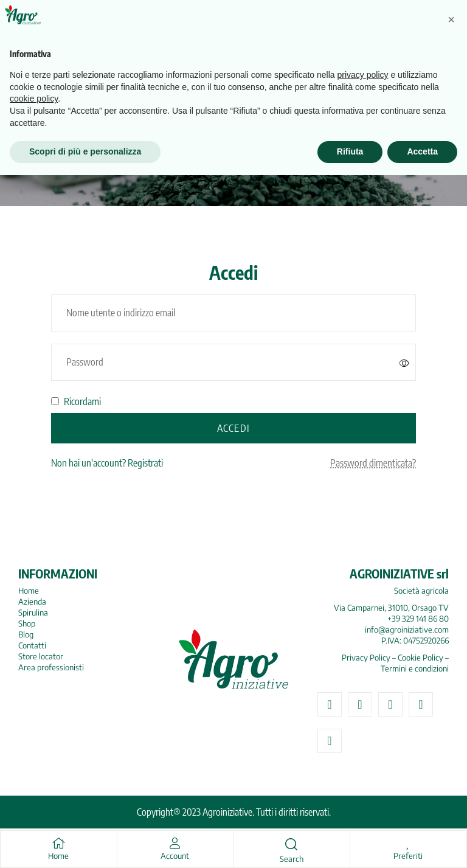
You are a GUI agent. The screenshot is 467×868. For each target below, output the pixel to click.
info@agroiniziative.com (407, 630)
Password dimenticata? (373, 463)
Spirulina (33, 613)
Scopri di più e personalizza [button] (85, 844)
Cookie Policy (420, 658)
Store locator (41, 656)
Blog (26, 634)
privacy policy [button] (363, 768)
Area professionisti (51, 667)
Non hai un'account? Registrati (107, 463)
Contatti (32, 645)
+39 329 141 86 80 (418, 619)
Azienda (32, 602)
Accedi (233, 428)
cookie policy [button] (34, 792)
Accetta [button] (422, 844)
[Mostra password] (404, 363)
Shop (27, 623)
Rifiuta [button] (350, 844)
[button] (451, 712)
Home (29, 591)
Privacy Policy (366, 658)
